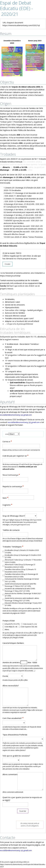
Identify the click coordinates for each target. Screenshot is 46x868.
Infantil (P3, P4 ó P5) (12, 624)
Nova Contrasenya (11, 475)
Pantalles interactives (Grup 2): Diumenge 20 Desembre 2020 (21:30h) (21, 575)
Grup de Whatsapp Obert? (14, 516)
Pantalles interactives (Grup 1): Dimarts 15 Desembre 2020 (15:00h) (20, 571)
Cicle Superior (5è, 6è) (29, 627)
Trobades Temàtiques (13, 547)
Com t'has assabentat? (13, 718)
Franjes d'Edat (9, 621)
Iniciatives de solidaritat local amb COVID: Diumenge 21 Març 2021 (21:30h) (20, 590)
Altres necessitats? (11, 686)
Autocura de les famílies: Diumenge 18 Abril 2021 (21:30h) (23, 595)
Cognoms (7, 505)
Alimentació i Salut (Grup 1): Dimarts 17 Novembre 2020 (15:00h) (23, 561)
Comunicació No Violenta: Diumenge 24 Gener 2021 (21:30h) (22, 580)
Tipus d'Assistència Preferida (15, 735)
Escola (5, 676)
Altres (7, 629)
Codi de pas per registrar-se (16, 456)
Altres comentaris (10, 774)
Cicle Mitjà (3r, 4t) (11, 627)
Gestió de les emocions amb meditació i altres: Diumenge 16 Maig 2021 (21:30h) (22, 599)
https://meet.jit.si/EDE (10, 276)
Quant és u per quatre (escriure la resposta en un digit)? (22, 799)
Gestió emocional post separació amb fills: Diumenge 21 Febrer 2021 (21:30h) (21, 585)
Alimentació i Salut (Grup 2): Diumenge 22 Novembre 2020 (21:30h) (20, 566)
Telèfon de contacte (11, 530)
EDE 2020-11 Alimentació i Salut (18, 196)
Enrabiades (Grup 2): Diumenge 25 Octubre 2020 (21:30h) (23, 556)
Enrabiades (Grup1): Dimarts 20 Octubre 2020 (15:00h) (22, 551)
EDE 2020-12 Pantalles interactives (20, 201)
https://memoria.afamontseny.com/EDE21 (21, 25)
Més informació (25, 149)
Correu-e (7, 441)
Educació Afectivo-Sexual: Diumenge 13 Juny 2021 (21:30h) (23, 604)
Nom (5, 498)
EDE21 (23, 613)
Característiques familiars (13, 643)
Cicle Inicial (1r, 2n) (30, 624)
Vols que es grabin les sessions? (16, 756)
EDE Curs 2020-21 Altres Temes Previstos (25, 237)
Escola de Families (28, 108)
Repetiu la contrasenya (13, 486)
